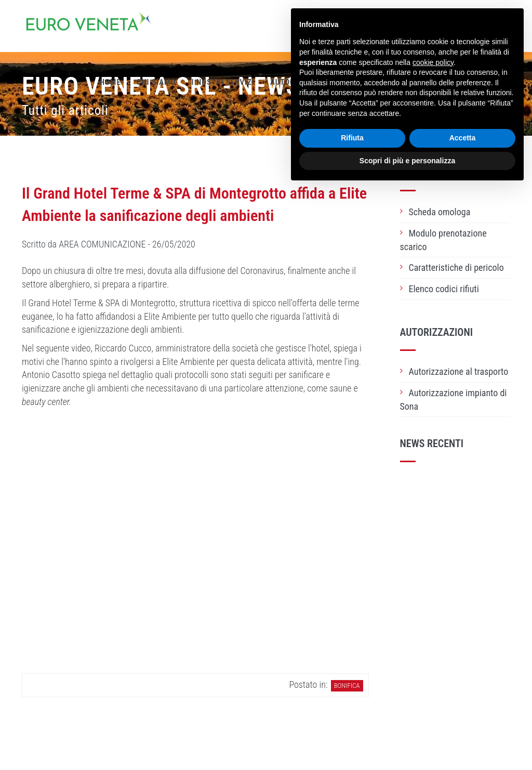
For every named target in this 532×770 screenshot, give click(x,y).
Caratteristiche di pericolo (456, 267)
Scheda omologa (440, 212)
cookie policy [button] (433, 62)
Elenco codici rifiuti (444, 289)
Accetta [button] (463, 138)
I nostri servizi (223, 82)
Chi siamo (156, 82)
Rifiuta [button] (352, 138)
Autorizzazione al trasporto (459, 371)
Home (110, 82)
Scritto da (109, 244)
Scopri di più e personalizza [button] (407, 161)
